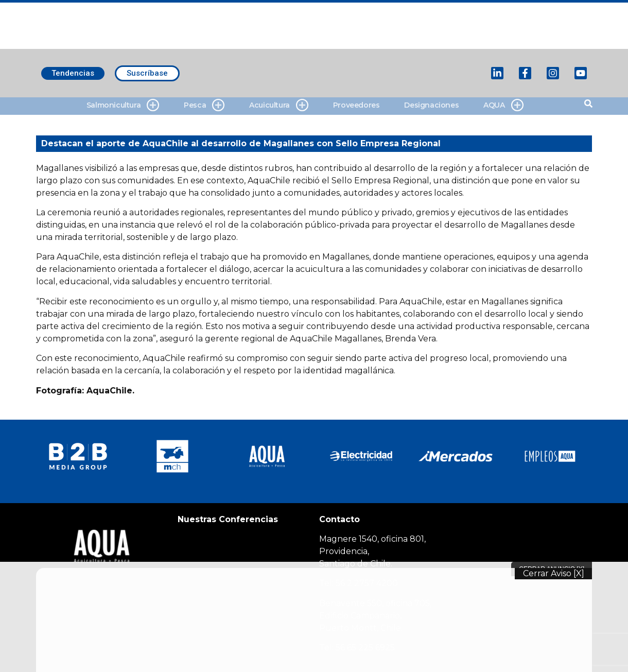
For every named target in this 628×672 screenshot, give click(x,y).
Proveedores (356, 105)
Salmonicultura (123, 105)
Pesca (204, 105)
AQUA (503, 105)
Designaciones (431, 105)
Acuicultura (279, 105)
